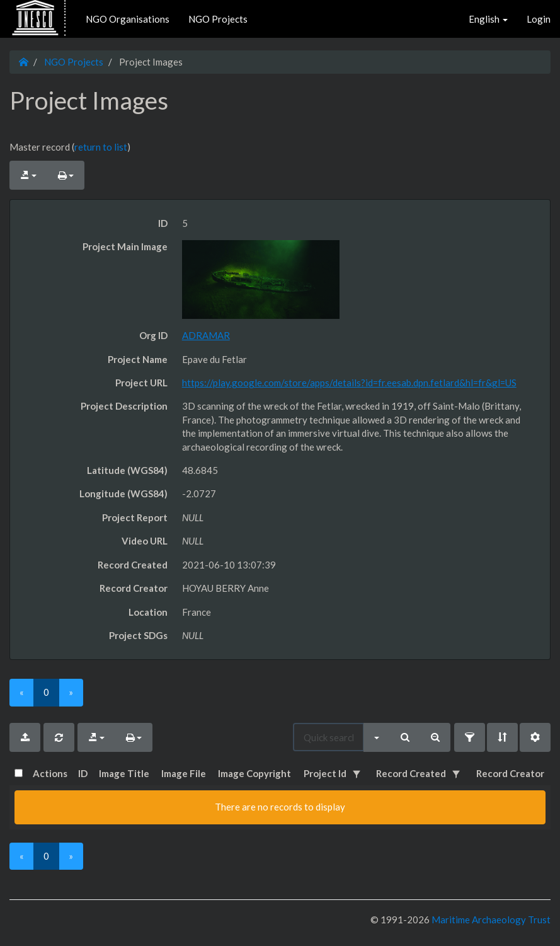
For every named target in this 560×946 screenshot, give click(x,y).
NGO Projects (218, 19)
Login (539, 19)
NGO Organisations (128, 19)
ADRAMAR (206, 335)
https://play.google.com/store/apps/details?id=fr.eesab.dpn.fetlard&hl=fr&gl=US (349, 383)
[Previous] (22, 692)
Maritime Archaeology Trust (490, 920)
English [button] (488, 19)
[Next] (71, 692)
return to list (101, 147)
